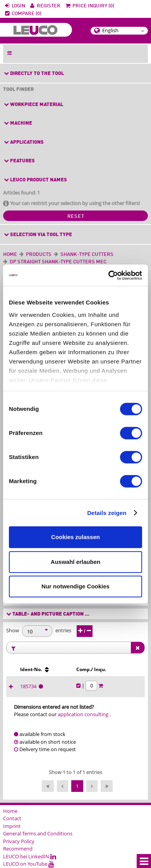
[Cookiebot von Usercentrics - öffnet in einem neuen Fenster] (109, 275)
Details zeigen (107, 513)
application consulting (83, 714)
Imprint (12, 826)
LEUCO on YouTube (29, 864)
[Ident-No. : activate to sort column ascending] (44, 670)
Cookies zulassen (75, 537)
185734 (29, 686)
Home (10, 255)
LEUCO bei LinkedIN (30, 856)
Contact (12, 818)
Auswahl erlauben (75, 562)
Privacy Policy (19, 841)
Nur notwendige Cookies (75, 586)
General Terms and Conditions (38, 833)
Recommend (18, 849)
